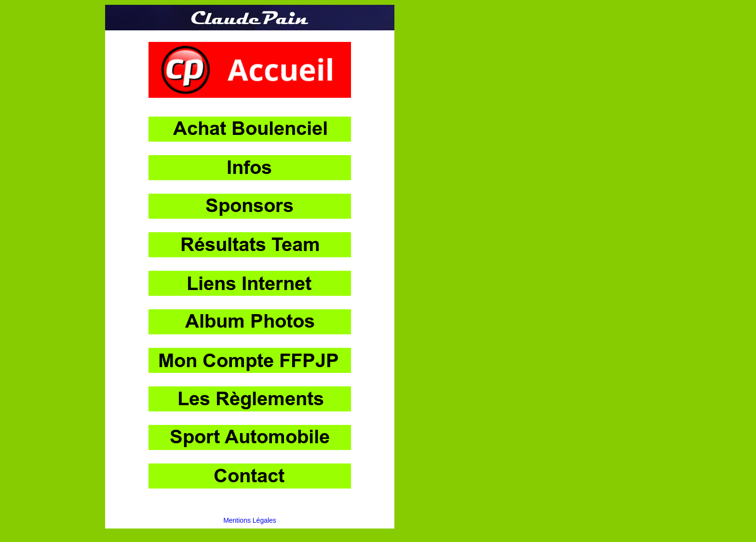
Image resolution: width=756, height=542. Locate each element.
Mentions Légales (250, 520)
